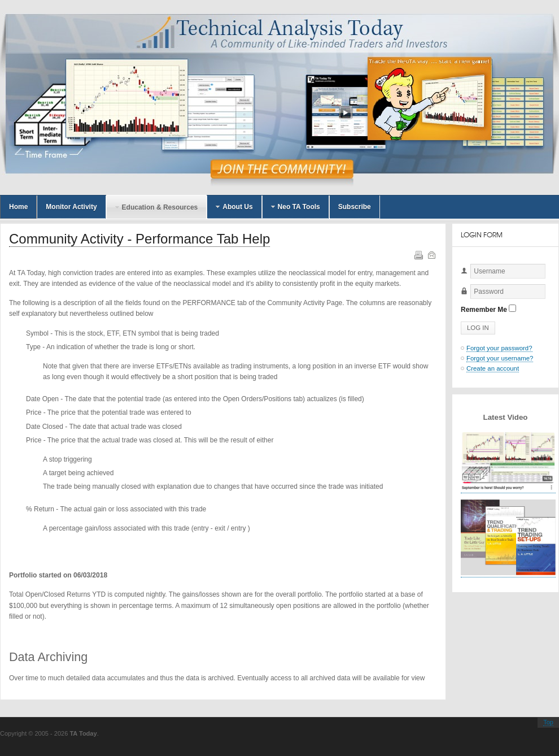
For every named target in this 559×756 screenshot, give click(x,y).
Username (461, 279)
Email (431, 254)
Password (461, 299)
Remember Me (484, 310)
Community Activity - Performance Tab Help (139, 239)
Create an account (493, 368)
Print (418, 254)
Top (548, 722)
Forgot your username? (500, 358)
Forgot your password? (499, 348)
